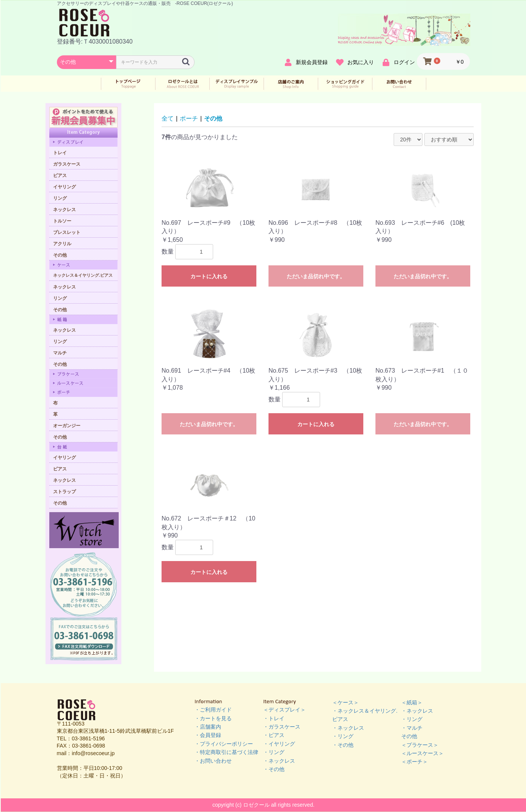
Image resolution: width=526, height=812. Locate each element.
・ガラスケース (282, 727)
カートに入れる (209, 276)
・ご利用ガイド (213, 710)
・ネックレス (279, 761)
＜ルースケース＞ (422, 753)
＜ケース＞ (345, 702)
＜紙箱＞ (412, 702)
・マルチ (412, 728)
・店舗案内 (208, 727)
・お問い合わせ (213, 761)
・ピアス (274, 735)
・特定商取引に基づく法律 (226, 752)
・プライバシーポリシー (224, 744)
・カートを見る (213, 718)
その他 (213, 118)
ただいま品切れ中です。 (316, 276)
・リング (274, 752)
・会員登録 (208, 735)
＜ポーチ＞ (415, 762)
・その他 (274, 769)
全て (168, 118)
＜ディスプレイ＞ (284, 710)
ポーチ (189, 118)
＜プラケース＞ (420, 745)
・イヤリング (279, 744)
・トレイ (274, 718)
